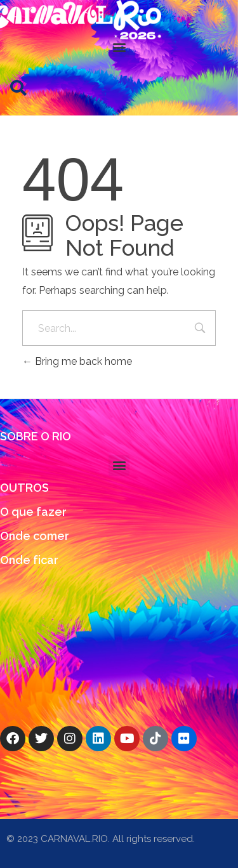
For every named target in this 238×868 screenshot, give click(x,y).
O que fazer (33, 512)
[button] (119, 47)
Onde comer (35, 536)
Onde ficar (29, 560)
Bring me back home (77, 361)
